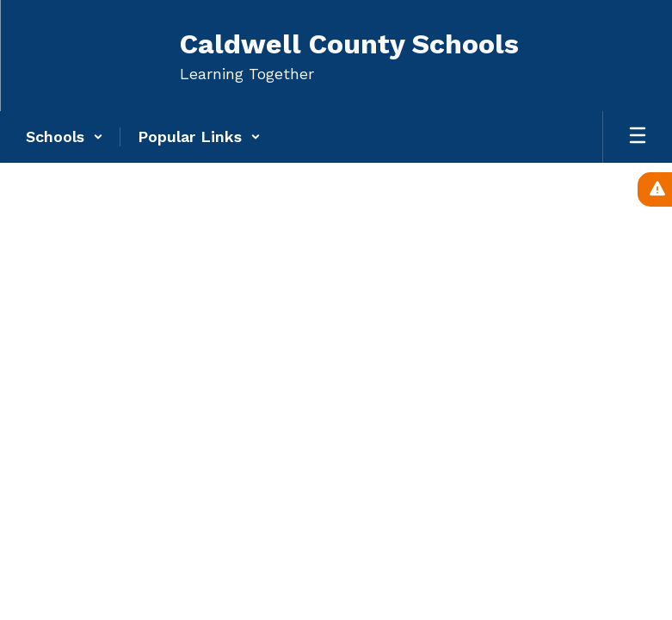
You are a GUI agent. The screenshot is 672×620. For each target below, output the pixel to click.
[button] (65, 137)
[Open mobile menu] (638, 137)
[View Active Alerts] (655, 189)
